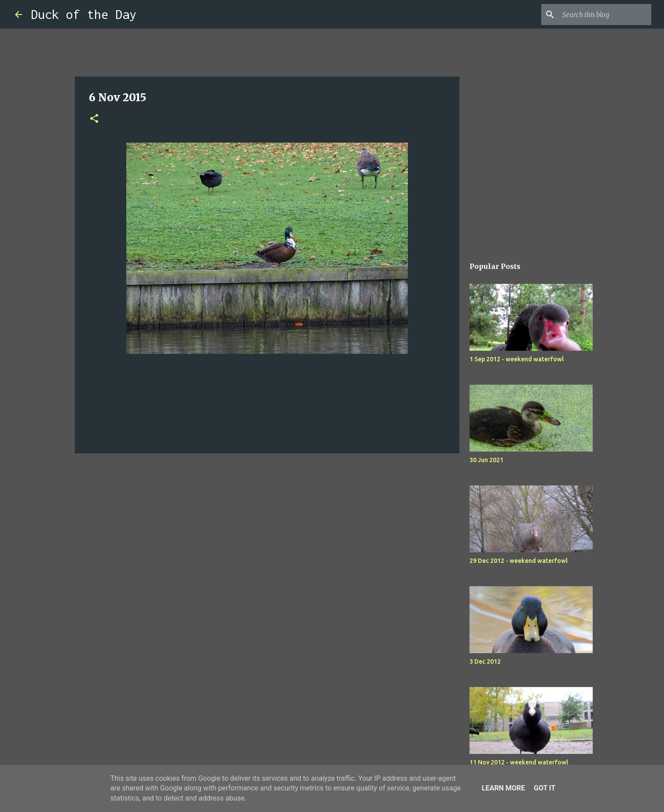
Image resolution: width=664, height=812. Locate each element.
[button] (94, 119)
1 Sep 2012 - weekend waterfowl (517, 359)
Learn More (503, 788)
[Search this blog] (605, 15)
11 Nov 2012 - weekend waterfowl (519, 762)
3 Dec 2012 (485, 661)
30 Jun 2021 (486, 460)
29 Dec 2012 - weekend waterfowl (519, 561)
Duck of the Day (84, 14)
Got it (545, 788)
